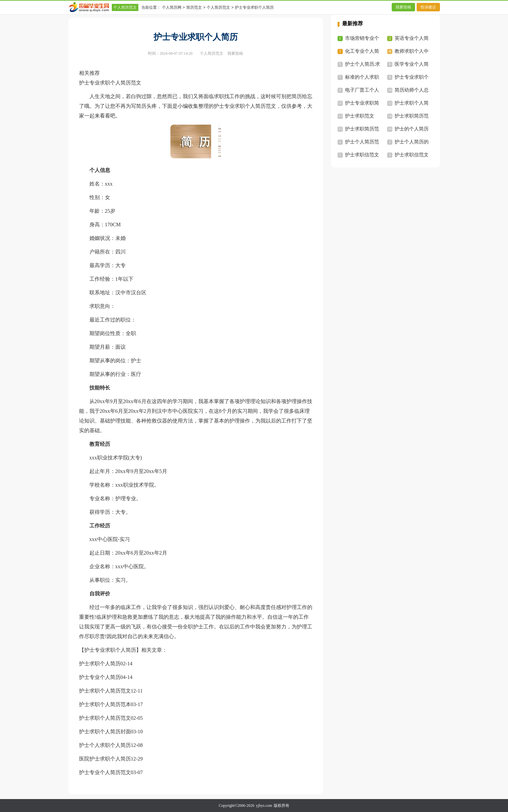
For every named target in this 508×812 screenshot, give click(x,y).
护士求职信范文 (362, 155)
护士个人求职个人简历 (105, 745)
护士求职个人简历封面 (105, 732)
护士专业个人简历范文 (105, 772)
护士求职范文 (360, 116)
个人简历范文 (125, 7)
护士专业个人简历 (100, 677)
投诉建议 (428, 7)
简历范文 (194, 7)
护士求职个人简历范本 (105, 704)
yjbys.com (264, 806)
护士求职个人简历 (100, 664)
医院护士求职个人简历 (105, 759)
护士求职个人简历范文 (105, 691)
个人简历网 (172, 7)
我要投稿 (403, 7)
